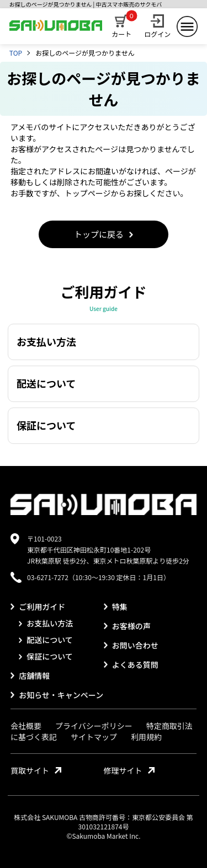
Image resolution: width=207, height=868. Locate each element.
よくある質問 (131, 665)
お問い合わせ (131, 645)
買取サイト (36, 770)
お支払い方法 (46, 623)
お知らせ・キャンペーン (57, 695)
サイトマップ (94, 737)
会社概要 (26, 726)
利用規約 (146, 737)
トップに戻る (104, 234)
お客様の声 (127, 626)
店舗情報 (30, 676)
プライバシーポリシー (94, 726)
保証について (46, 656)
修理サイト (129, 770)
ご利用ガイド (38, 607)
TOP (16, 53)
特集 (116, 607)
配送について (46, 640)
